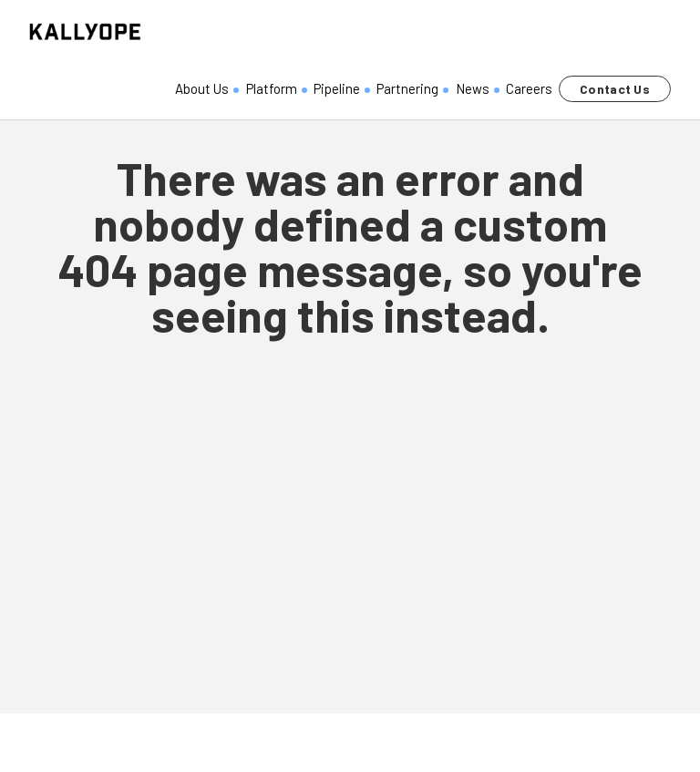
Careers (529, 88)
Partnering (407, 88)
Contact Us (615, 89)
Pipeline (337, 88)
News (473, 88)
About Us (202, 88)
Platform (272, 88)
